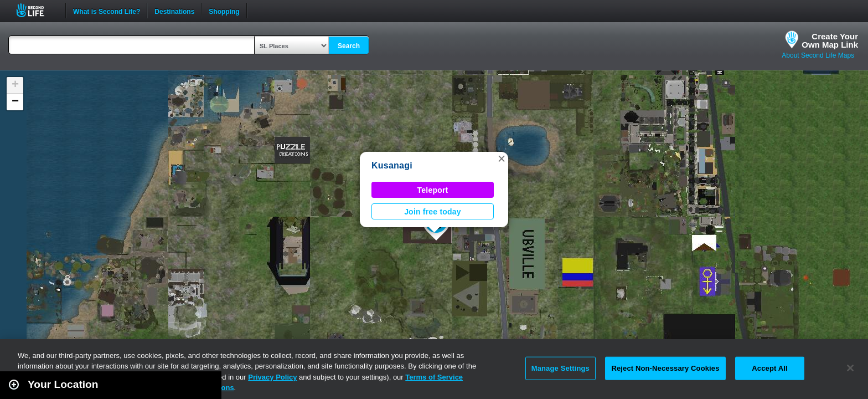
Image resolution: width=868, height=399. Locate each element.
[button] (502, 158)
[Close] (850, 368)
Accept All (769, 368)
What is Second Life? (107, 11)
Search (349, 46)
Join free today (433, 212)
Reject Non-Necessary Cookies (665, 368)
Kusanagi (392, 165)
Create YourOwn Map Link (830, 40)
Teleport (433, 190)
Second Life (36, 10)
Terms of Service (434, 377)
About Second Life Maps (818, 55)
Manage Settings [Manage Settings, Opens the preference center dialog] (560, 368)
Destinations (174, 11)
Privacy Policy (272, 377)
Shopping (224, 11)
